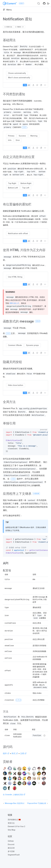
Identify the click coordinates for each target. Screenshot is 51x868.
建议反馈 (11, 848)
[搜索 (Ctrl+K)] (39, 3)
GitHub (11, 841)
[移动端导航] (48, 3)
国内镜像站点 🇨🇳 (14, 820)
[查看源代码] (45, 85)
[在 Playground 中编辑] (33, 85)
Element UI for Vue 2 (16, 826)
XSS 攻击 (14, 303)
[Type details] (44, 736)
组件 (6, 753)
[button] (41, 85)
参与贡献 (11, 851)
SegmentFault (14, 855)
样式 (15, 753)
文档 (23, 753)
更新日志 (11, 823)
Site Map (12, 830)
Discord (11, 844)
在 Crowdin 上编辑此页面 (14, 795)
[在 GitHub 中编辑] (37, 85)
